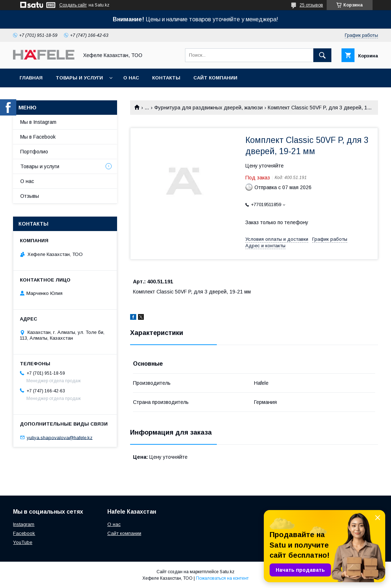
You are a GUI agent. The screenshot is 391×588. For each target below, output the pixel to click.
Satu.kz (227, 572)
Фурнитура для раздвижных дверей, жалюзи (209, 108)
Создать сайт (73, 5)
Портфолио (34, 152)
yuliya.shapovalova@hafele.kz (60, 437)
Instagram (24, 524)
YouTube (23, 542)
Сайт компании (215, 78)
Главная (31, 78)
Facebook (24, 533)
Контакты (166, 78)
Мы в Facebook (38, 137)
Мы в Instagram (38, 122)
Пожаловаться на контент (222, 578)
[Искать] (322, 55)
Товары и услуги (79, 78)
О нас (131, 78)
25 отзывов (311, 5)
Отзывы (30, 196)
